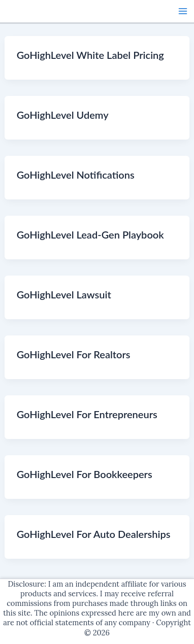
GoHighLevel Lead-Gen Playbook (90, 234)
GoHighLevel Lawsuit (64, 294)
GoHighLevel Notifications (76, 175)
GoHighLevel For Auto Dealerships (94, 534)
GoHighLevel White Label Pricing (90, 55)
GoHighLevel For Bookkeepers (85, 474)
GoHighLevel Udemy (63, 115)
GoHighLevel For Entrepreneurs (87, 414)
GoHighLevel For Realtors (74, 354)
